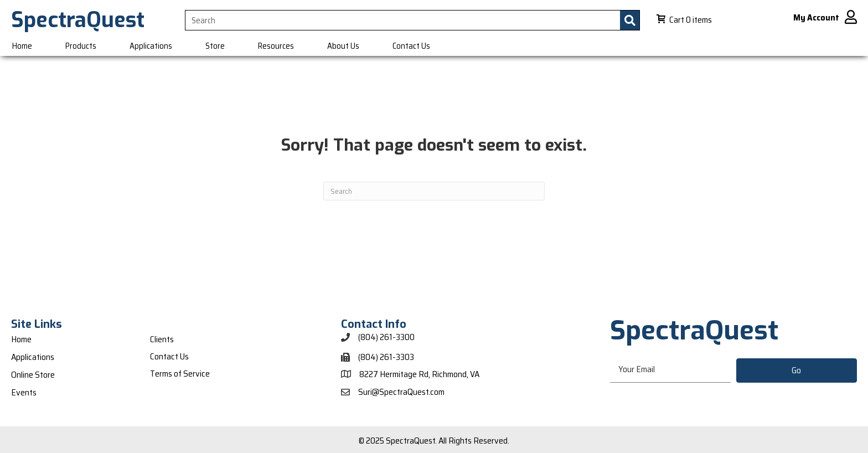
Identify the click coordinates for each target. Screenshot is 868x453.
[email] (670, 370)
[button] (797, 370)
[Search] (434, 191)
